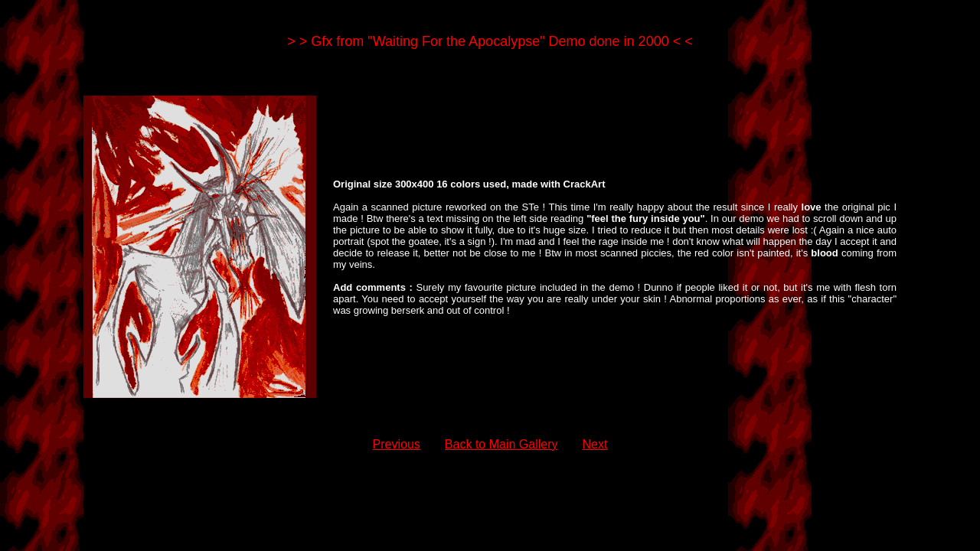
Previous (397, 444)
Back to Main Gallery (501, 444)
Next (595, 444)
